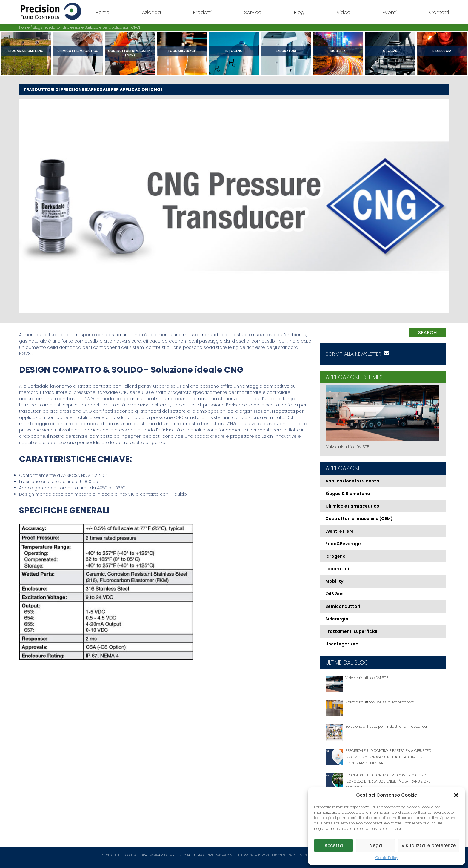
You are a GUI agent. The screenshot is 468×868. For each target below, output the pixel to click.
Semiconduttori (343, 606)
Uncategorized (342, 644)
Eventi (390, 12)
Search (427, 333)
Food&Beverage (182, 51)
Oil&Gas (390, 51)
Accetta (334, 845)
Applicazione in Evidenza (352, 481)
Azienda (151, 12)
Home (103, 12)
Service (253, 12)
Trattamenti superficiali (352, 631)
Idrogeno (234, 51)
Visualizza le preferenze (429, 845)
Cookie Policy (387, 858)
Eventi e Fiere (340, 531)
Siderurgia (442, 51)
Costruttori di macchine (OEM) (130, 53)
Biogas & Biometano (26, 51)
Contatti (439, 12)
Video (344, 12)
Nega (376, 845)
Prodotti (202, 12)
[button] (456, 795)
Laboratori (286, 51)
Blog (299, 12)
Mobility (338, 51)
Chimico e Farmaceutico (78, 51)
